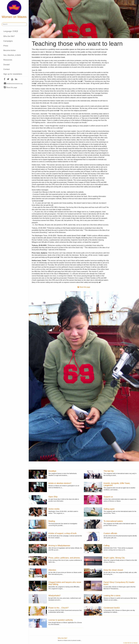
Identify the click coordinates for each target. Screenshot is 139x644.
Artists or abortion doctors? (60, 483)
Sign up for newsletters (13, 74)
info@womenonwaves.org (13, 83)
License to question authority (61, 620)
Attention (52, 570)
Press (6, 46)
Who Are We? (9, 36)
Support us (108, 497)
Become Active (9, 50)
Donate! (7, 65)
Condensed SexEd (112, 608)
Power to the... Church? (58, 608)
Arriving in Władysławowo (59, 546)
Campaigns (8, 41)
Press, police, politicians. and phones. (64, 558)
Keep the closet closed (113, 570)
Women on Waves (14, 9)
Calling (107, 546)
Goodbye (52, 471)
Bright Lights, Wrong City (114, 558)
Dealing (52, 521)
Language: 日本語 (11, 31)
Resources (8, 60)
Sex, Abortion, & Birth (12, 55)
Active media (54, 509)
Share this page (10, 87)
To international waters (113, 521)
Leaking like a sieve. (112, 596)
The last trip (109, 471)
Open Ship (53, 497)
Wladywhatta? (54, 596)
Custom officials (110, 533)
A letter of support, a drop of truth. (63, 533)
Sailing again (109, 509)
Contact (7, 69)
